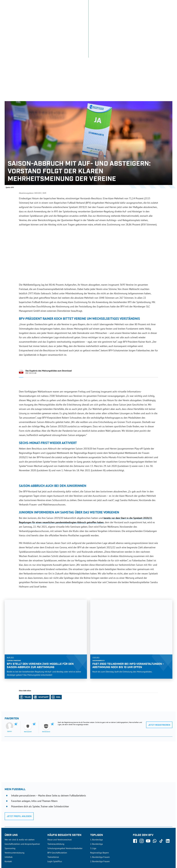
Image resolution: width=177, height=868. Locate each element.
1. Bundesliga (96, 800)
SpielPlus (137, 4)
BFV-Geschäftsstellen (57, 813)
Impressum (168, 848)
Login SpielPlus (55, 822)
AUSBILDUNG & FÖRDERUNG (100, 15)
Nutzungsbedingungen (137, 848)
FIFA (28, 848)
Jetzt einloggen (161, 4)
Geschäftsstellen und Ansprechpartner (22, 805)
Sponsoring (10, 809)
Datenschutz (155, 848)
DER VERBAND (124, 15)
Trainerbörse (53, 818)
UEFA (20, 848)
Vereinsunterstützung (15, 813)
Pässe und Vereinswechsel (60, 800)
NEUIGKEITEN (41, 15)
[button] (25, 658)
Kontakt (8, 822)
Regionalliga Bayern (100, 813)
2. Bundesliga (96, 805)
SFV (6, 848)
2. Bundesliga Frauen (100, 822)
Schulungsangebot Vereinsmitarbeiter (65, 809)
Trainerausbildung (56, 805)
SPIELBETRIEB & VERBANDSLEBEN (67, 15)
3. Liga (93, 809)
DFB (13, 848)
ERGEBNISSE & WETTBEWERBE (18, 15)
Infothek (148, 4)
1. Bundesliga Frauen (100, 818)
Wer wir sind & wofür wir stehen (20, 800)
